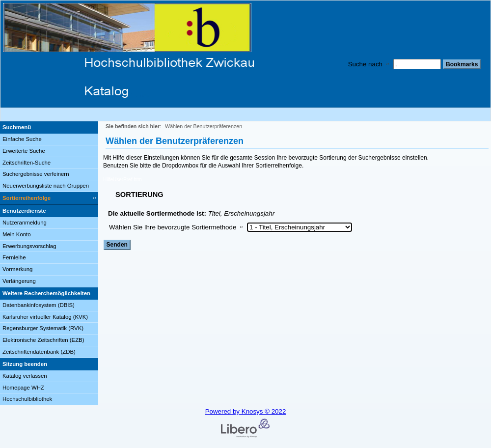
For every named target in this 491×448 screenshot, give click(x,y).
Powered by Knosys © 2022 (246, 411)
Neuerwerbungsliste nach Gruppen (46, 186)
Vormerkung (17, 269)
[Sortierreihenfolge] (49, 198)
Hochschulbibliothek (27, 399)
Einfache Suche (22, 139)
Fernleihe (14, 257)
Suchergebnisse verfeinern (36, 174)
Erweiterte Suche (24, 151)
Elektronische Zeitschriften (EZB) (43, 340)
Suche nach (365, 64)
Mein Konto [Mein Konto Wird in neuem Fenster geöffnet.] (17, 234)
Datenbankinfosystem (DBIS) (39, 305)
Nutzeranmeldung (25, 223)
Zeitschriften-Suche (27, 163)
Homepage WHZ (23, 388)
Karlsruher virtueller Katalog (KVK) (45, 317)
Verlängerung (19, 281)
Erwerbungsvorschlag (29, 246)
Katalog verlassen (25, 376)
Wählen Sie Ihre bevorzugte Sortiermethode (173, 227)
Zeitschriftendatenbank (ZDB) (39, 352)
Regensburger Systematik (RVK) (43, 328)
